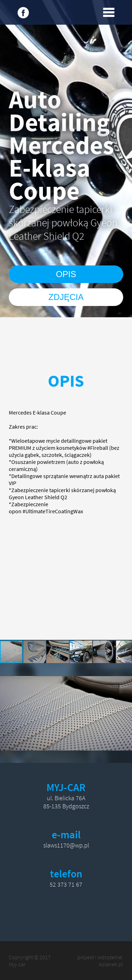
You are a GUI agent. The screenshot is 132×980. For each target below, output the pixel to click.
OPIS (66, 274)
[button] (35, 652)
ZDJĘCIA (66, 297)
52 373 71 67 (66, 884)
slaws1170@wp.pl (66, 845)
